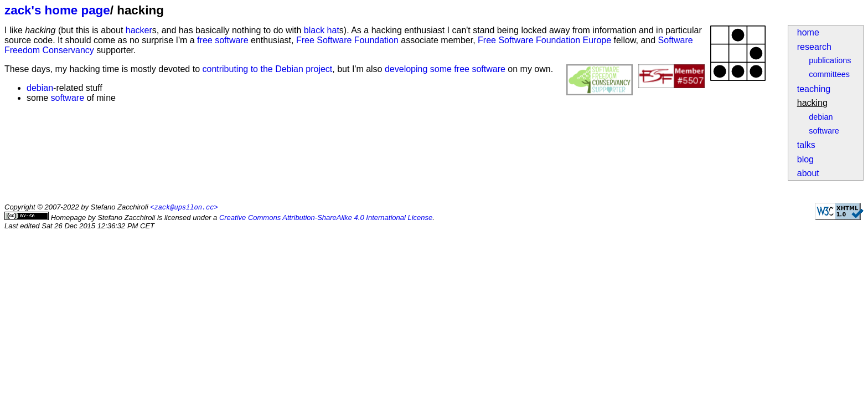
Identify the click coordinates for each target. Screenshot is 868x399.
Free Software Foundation (347, 40)
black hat (322, 30)
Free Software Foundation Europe (544, 40)
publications (830, 60)
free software (223, 40)
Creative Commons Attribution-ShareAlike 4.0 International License (326, 218)
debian (821, 117)
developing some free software (445, 69)
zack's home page (57, 10)
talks (806, 145)
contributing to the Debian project (267, 69)
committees (829, 74)
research (814, 47)
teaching (814, 89)
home (808, 32)
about (808, 173)
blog (805, 159)
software (824, 131)
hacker (139, 30)
